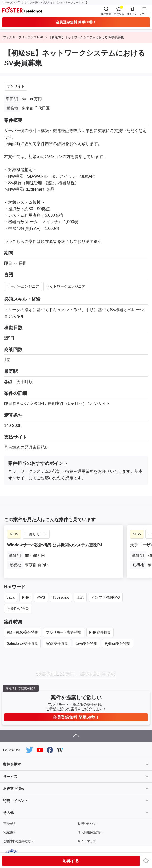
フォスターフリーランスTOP (23, 37)
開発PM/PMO (18, 609)
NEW (14, 534)
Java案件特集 (87, 643)
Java (11, 597)
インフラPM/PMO (106, 597)
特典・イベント (16, 801)
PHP (26, 597)
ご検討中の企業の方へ (18, 841)
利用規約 (9, 832)
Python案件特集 (118, 643)
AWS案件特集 (57, 643)
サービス (10, 777)
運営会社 (9, 823)
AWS (41, 597)
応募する (71, 861)
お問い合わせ (87, 823)
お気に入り (147, 860)
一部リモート (36, 534)
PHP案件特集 (100, 632)
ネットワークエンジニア (66, 286)
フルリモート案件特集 (64, 632)
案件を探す (12, 764)
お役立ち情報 (14, 788)
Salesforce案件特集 (22, 643)
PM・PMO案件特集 (23, 632)
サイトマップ (87, 841)
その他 (8, 813)
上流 (80, 597)
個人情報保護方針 (90, 832)
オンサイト (16, 86)
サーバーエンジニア (23, 286)
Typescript (61, 597)
